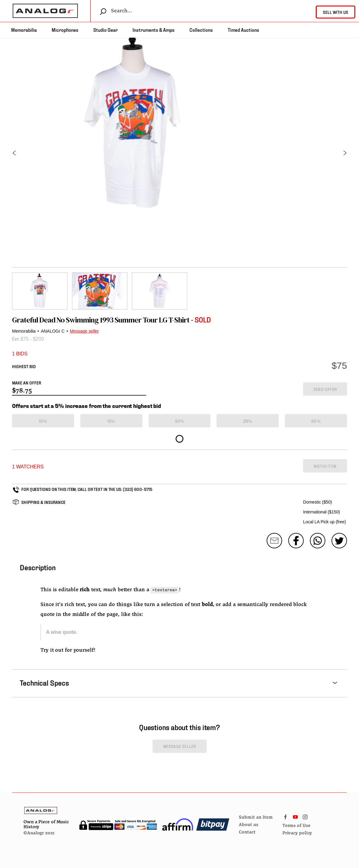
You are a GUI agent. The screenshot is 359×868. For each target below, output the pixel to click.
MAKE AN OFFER (27, 382)
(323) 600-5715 (138, 489)
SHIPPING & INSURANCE (43, 502)
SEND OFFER (325, 389)
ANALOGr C (53, 331)
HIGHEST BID (24, 366)
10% (43, 421)
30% (316, 421)
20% (180, 421)
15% (111, 421)
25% (248, 421)
